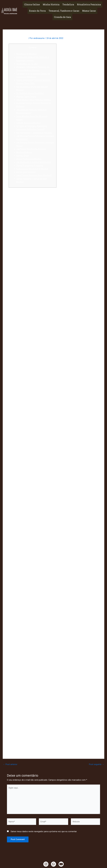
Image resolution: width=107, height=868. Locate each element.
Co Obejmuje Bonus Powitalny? (30, 93)
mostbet (76, 472)
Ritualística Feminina (89, 4)
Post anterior (10, 764)
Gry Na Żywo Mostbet (26, 172)
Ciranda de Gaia (62, 17)
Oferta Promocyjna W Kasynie (30, 166)
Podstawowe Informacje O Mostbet (32, 169)
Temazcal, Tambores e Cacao (64, 11)
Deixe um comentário (18, 38)
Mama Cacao (89, 11)
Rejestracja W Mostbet (26, 54)
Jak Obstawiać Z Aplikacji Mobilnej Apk (34, 162)
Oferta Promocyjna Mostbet (29, 159)
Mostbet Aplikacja (24, 152)
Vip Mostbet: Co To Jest (27, 64)
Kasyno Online (23, 156)
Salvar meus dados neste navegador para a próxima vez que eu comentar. (44, 831)
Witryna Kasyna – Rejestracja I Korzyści (34, 133)
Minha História (51, 4)
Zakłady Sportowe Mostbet (28, 123)
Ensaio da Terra (37, 11)
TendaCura (68, 4)
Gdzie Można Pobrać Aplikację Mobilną (33, 100)
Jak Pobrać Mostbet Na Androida (31, 149)
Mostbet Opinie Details (26, 97)
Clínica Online (32, 4)
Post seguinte (97, 764)
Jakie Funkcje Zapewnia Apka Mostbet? (34, 175)
